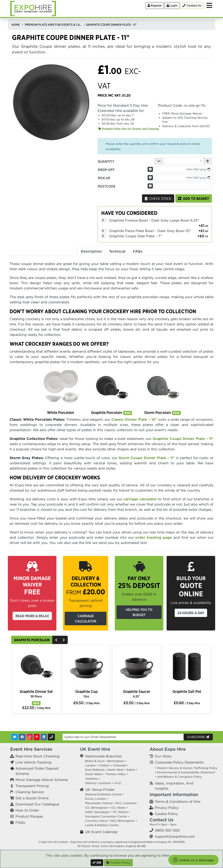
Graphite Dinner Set (36, 694)
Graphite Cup (86, 694)
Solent (131, 770)
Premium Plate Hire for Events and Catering (129, 129)
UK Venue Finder (100, 789)
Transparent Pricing (32, 786)
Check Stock (158, 198)
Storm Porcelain (162, 413)
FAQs (20, 822)
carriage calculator (140, 499)
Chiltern (104, 765)
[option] (36, 668)
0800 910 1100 (167, 830)
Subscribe (198, 737)
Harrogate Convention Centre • (107, 816)
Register (155, 5)
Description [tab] (91, 251)
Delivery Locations (98, 783)
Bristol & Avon (95, 761)
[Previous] (56, 640)
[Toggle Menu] (209, 5)
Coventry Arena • (97, 821)
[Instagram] (30, 737)
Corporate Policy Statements (179, 762)
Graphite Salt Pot (187, 691)
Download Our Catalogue (37, 804)
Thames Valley (116, 774)
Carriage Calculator (86, 619)
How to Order (27, 810)
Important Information (174, 794)
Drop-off (106, 170)
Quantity (106, 161)
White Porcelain (61, 413)
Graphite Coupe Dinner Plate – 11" (183, 439)
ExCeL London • (97, 799)
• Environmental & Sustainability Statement (185, 772)
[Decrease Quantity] (159, 161)
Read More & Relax (32, 616)
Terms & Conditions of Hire (178, 801)
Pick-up (104, 178)
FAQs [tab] (138, 251)
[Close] (97, 863)
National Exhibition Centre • (105, 794)
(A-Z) (118, 783)
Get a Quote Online (32, 798)
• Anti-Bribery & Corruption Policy (178, 777)
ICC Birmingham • (98, 808)
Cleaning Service (30, 792)
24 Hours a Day (191, 613)
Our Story (163, 756)
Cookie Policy (166, 814)
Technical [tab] (117, 251)
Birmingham (116, 761)
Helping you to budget (139, 612)
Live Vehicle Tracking (33, 762)
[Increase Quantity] (208, 161)
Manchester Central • (100, 803)
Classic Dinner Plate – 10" (134, 419)
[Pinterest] (37, 737)
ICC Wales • (119, 808)
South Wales (94, 774)
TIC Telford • (121, 812)
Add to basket (194, 198)
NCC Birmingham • (124, 821)
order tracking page (154, 537)
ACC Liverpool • (127, 803)
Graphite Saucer (137, 694)
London (90, 765)
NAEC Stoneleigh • (98, 812)
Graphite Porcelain (111, 413)
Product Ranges (29, 816)
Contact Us (162, 820)
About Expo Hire (168, 749)
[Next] (64, 640)
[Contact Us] (192, 6)
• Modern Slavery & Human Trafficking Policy (186, 768)
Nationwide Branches (103, 756)
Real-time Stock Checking (38, 756)
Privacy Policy (167, 808)
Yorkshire (91, 779)
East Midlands (95, 770)
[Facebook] (22, 737)
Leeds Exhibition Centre (102, 825)
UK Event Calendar (101, 832)
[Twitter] (15, 737)
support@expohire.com (175, 836)
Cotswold (119, 765)
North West (115, 770)
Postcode (107, 186)
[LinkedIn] (44, 737)
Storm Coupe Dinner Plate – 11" (147, 458)
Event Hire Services (31, 749)
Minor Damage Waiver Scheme (42, 780)
